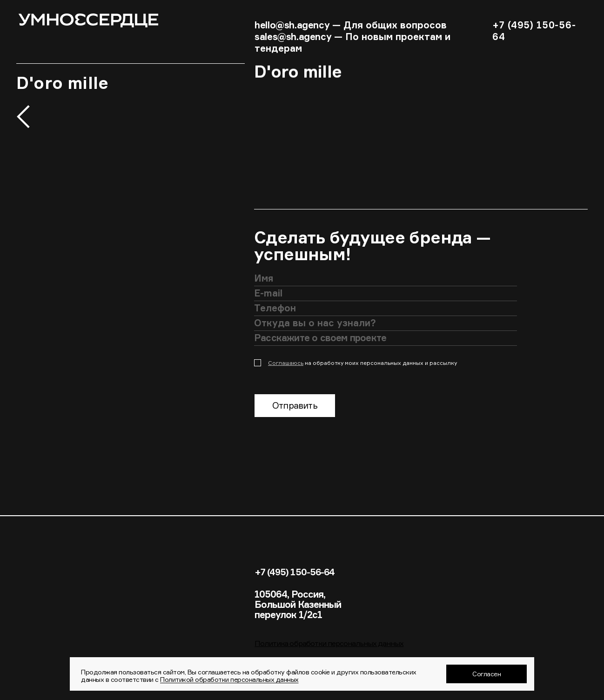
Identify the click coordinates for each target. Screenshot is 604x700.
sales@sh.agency (293, 37)
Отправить (295, 406)
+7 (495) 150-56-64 (295, 572)
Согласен (487, 674)
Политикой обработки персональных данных (229, 679)
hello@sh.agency (292, 25)
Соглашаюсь (286, 363)
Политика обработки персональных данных (329, 644)
